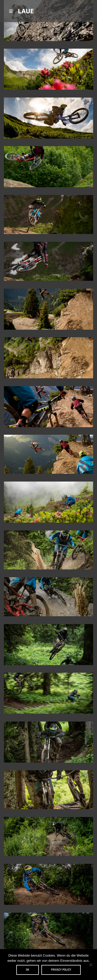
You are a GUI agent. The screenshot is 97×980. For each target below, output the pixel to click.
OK (28, 970)
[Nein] (91, 965)
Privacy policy (61, 970)
